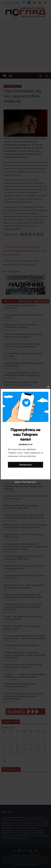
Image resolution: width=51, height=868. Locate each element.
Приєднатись (25, 465)
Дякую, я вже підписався (25, 482)
